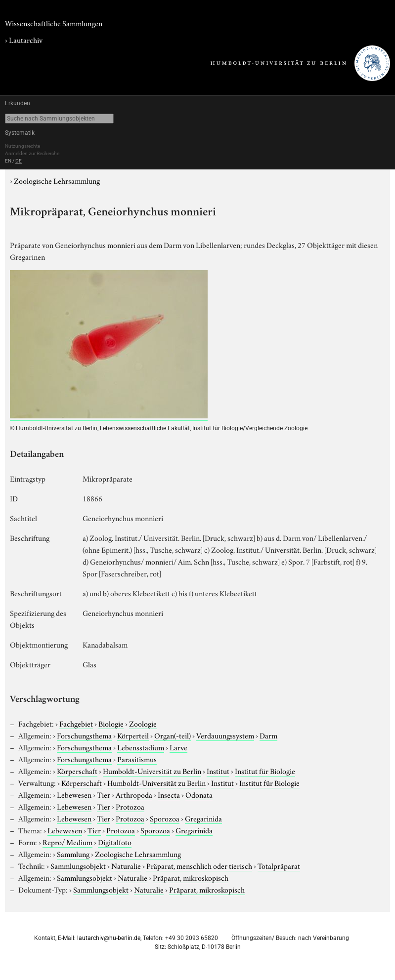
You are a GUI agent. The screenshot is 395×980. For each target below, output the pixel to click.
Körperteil (133, 735)
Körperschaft (77, 771)
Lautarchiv (26, 40)
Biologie (111, 723)
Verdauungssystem (225, 735)
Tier (104, 794)
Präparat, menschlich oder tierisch (199, 865)
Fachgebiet (76, 723)
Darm (268, 735)
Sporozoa (165, 818)
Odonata (199, 794)
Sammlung (73, 854)
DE (19, 161)
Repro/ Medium (67, 842)
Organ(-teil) (173, 735)
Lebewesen (74, 794)
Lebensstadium (141, 747)
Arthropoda (134, 794)
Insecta (169, 794)
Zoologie (143, 723)
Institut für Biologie (265, 771)
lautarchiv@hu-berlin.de (109, 938)
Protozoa (130, 806)
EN (8, 161)
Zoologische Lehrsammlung (57, 180)
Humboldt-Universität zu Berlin (152, 771)
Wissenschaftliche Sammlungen (54, 23)
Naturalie (126, 865)
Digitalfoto (115, 842)
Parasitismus (137, 759)
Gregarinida (203, 818)
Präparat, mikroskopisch (191, 877)
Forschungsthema (84, 735)
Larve (178, 747)
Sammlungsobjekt (78, 865)
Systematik (20, 133)
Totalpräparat (279, 865)
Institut (218, 771)
